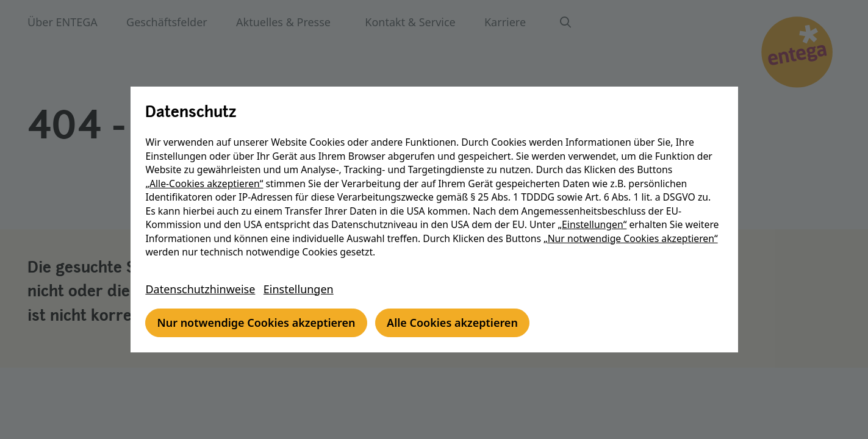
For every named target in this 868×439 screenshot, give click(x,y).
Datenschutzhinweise (202, 289)
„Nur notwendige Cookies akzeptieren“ (632, 238)
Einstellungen (300, 289)
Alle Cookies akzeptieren (454, 323)
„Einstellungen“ (594, 224)
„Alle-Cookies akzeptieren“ (206, 184)
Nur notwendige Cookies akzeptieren (258, 323)
